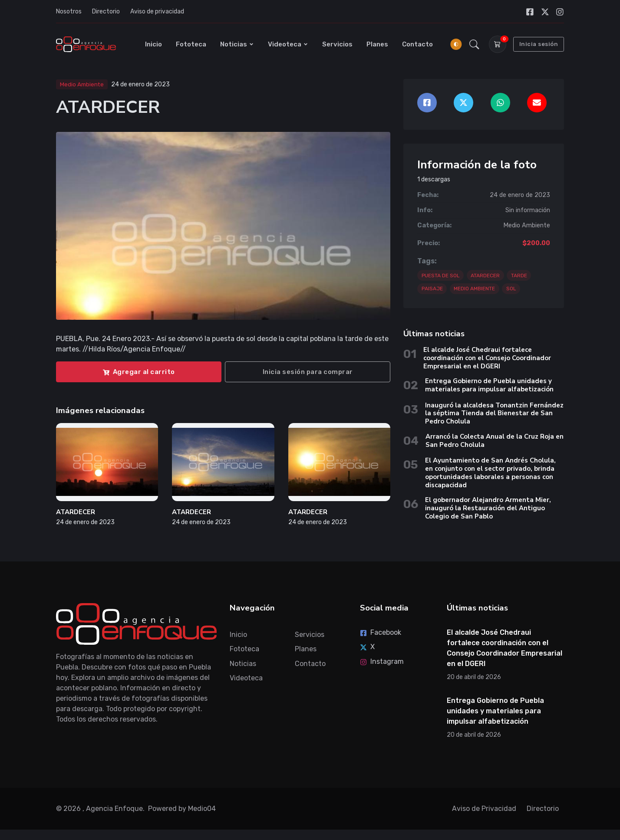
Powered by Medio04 (182, 809)
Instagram (382, 661)
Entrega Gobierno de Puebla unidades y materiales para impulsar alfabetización (489, 385)
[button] (474, 44)
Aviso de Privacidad (484, 809)
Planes (377, 44)
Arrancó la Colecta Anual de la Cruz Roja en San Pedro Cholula (495, 441)
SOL (511, 289)
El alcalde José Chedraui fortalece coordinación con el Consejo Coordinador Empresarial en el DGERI (487, 358)
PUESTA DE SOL (441, 276)
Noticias (237, 44)
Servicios (337, 44)
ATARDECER (76, 512)
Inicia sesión (539, 44)
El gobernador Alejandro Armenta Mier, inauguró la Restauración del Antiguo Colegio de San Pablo (488, 508)
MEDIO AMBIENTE (474, 289)
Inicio (153, 44)
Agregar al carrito (139, 372)
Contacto (417, 44)
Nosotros (69, 11)
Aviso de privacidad (157, 11)
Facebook (381, 632)
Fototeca (191, 44)
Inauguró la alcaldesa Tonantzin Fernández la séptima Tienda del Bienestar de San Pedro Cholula (494, 413)
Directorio (106, 11)
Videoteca (288, 44)
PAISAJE (432, 289)
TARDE (519, 276)
